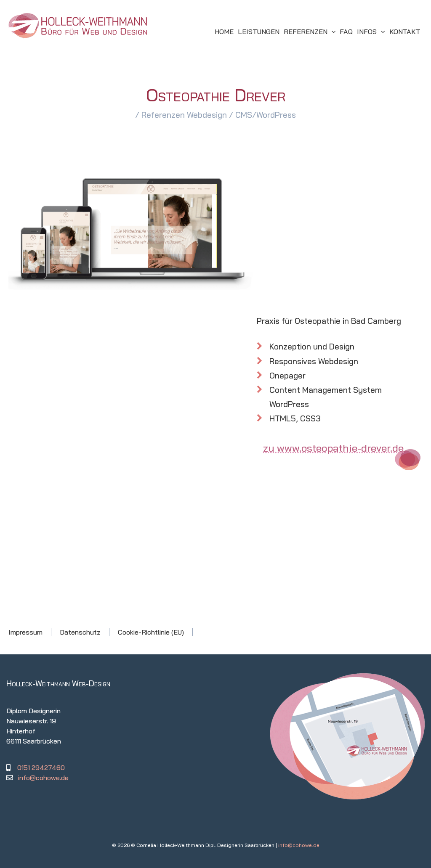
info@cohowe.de (43, 778)
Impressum (25, 632)
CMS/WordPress (266, 115)
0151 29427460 (41, 767)
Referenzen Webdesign (184, 115)
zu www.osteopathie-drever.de (333, 448)
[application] (332, 32)
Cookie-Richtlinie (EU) (151, 632)
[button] (310, 32)
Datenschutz (80, 632)
